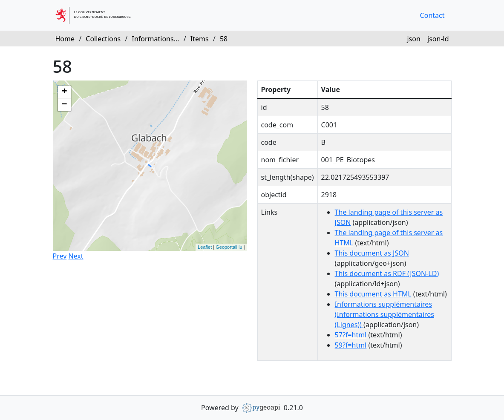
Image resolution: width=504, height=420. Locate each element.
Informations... (155, 39)
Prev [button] (60, 256)
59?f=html (351, 345)
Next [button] (76, 256)
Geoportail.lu (229, 247)
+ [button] (64, 92)
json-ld (438, 39)
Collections (103, 39)
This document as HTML (373, 294)
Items (200, 39)
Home (65, 39)
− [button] (64, 105)
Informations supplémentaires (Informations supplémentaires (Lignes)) (384, 314)
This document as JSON (372, 253)
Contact (432, 15)
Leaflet (205, 247)
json (413, 39)
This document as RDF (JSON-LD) (387, 273)
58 (224, 39)
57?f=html (351, 335)
